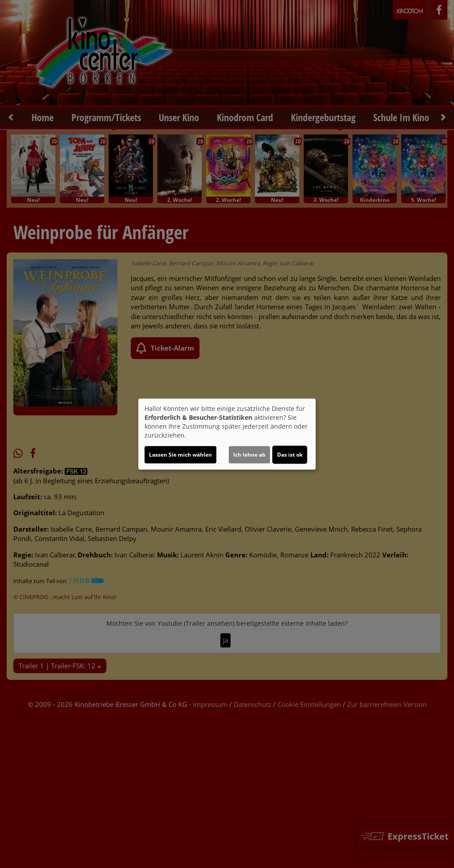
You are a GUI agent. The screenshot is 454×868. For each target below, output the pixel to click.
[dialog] (227, 434)
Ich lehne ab (249, 455)
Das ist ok (290, 455)
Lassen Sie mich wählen (180, 455)
